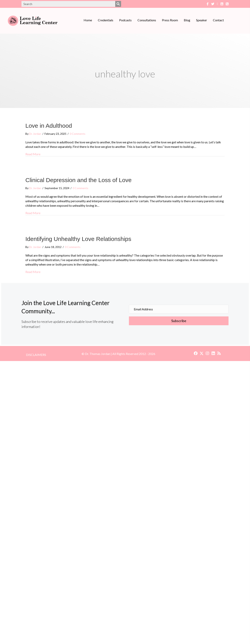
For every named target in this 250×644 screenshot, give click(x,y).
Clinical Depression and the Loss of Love (79, 180)
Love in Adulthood (49, 126)
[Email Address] (179, 309)
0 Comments (78, 134)
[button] (179, 321)
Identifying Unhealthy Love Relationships (78, 239)
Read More (33, 154)
